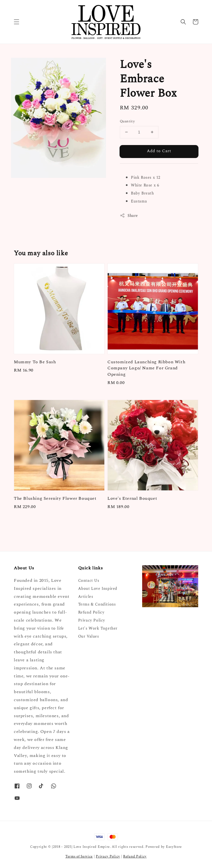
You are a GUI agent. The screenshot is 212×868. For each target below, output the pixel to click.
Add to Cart (159, 151)
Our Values (89, 636)
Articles (86, 597)
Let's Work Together (98, 628)
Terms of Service (79, 857)
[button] (17, 22)
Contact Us (89, 581)
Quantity (127, 121)
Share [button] (129, 216)
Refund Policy (91, 612)
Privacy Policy (92, 620)
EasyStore (174, 847)
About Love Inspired (98, 589)
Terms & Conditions (97, 604)
